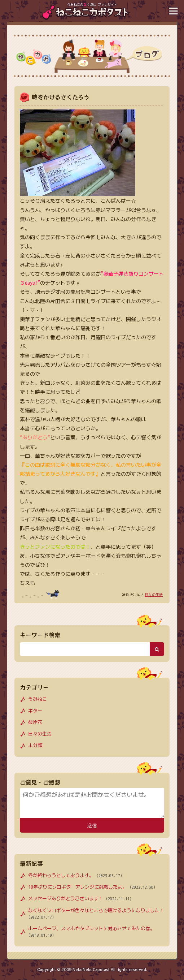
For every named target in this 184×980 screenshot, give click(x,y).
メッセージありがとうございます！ (80, 899)
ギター (35, 711)
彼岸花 (35, 722)
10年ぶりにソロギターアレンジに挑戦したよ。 (92, 887)
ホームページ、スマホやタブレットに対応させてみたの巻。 (91, 932)
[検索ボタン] (157, 649)
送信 (92, 826)
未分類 (35, 745)
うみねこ (38, 699)
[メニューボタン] (173, 11)
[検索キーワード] (85, 649)
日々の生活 (154, 595)
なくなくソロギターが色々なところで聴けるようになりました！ (96, 914)
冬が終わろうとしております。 (75, 875)
